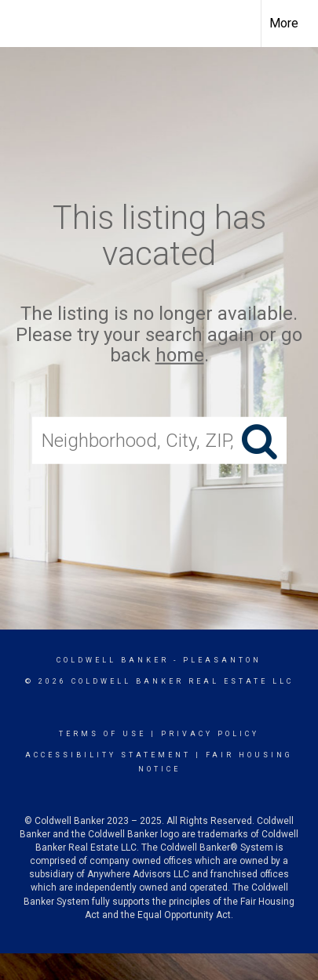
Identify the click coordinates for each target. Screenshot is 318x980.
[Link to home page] (26, 24)
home (180, 355)
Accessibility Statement (108, 755)
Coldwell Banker (113, 660)
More (284, 23)
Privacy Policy (210, 734)
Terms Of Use (102, 734)
